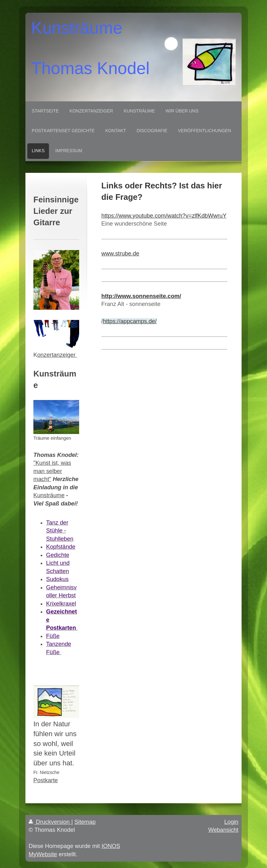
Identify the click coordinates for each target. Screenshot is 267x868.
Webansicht (223, 830)
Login (231, 822)
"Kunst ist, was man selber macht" (52, 471)
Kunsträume (49, 495)
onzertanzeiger (57, 355)
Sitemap (85, 822)
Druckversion (50, 822)
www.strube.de (120, 254)
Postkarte (46, 780)
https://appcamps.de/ (130, 321)
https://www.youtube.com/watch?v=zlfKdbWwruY (164, 216)
